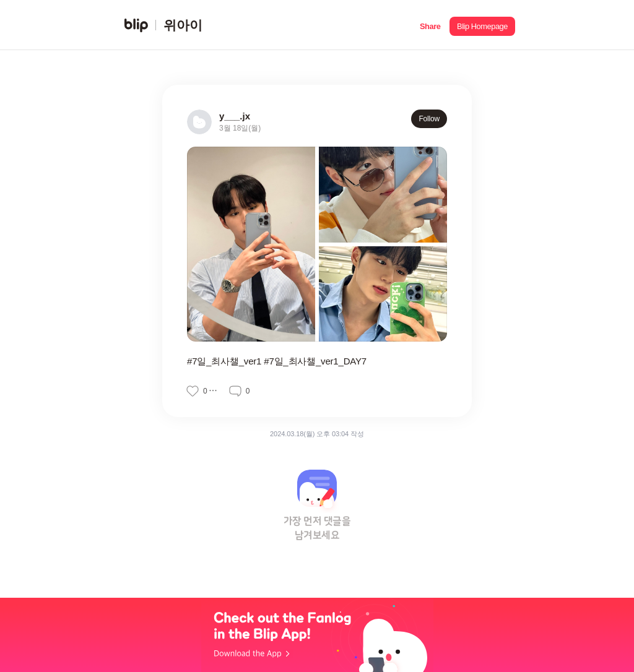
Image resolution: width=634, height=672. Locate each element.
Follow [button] (429, 119)
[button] (430, 25)
